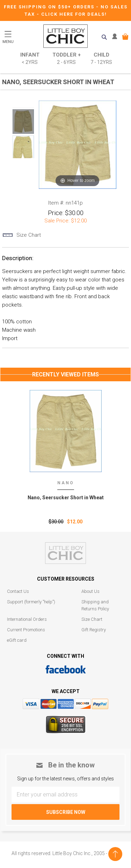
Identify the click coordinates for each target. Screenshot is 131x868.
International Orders (27, 619)
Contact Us (18, 591)
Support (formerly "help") (31, 602)
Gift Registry (94, 630)
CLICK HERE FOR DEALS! (74, 14)
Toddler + (67, 59)
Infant (30, 59)
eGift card (17, 640)
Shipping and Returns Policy (95, 605)
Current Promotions (26, 630)
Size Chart (92, 619)
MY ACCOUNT (116, 37)
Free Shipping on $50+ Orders (50, 7)
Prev (23, 103)
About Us (90, 591)
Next (23, 162)
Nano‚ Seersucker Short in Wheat (66, 498)
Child (101, 59)
